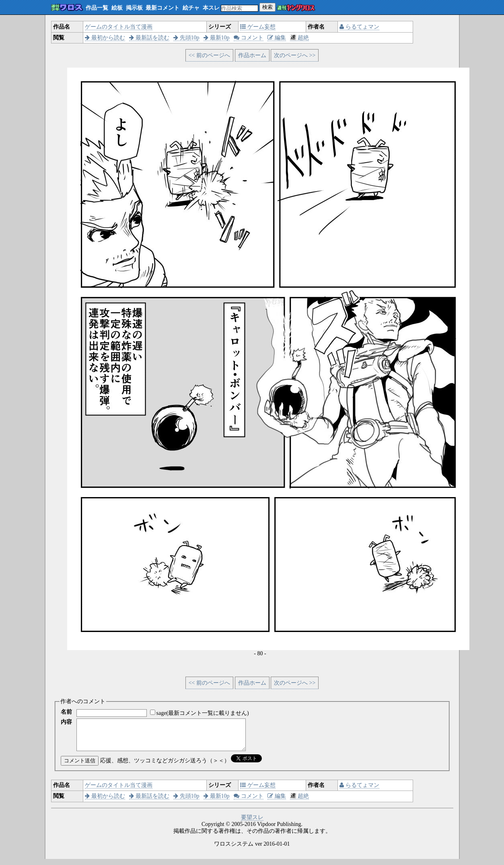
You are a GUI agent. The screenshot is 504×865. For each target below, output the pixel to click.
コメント (249, 38)
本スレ (211, 8)
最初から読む (105, 38)
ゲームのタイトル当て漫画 (119, 27)
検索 (267, 7)
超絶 (299, 38)
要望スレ (252, 823)
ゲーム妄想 (258, 27)
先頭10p (186, 38)
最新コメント (163, 8)
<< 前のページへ (209, 55)
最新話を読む (149, 38)
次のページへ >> (295, 55)
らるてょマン (359, 27)
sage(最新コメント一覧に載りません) (203, 713)
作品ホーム (252, 55)
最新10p (217, 38)
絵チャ (191, 8)
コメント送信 (80, 767)
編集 (277, 38)
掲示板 (134, 8)
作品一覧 (97, 8)
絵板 (117, 8)
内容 (66, 722)
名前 (66, 712)
